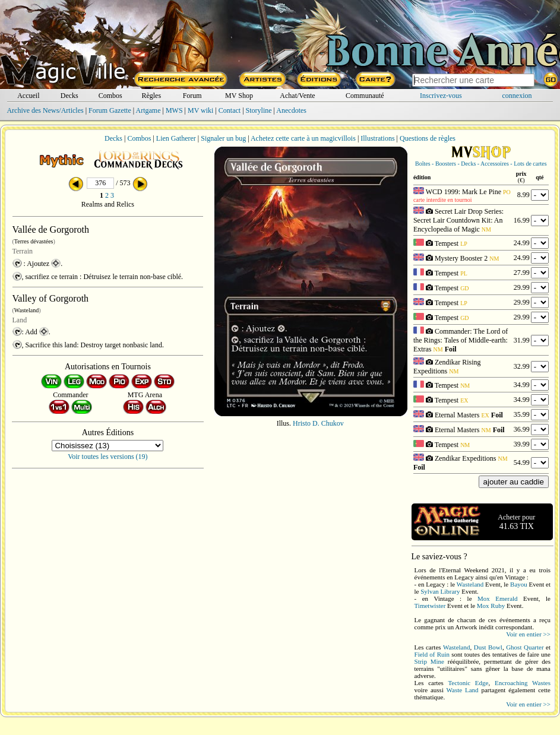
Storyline (259, 110)
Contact (230, 110)
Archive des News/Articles (45, 110)
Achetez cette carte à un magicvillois (303, 138)
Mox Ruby (491, 606)
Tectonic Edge (468, 683)
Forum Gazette (110, 110)
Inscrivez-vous (441, 96)
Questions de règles (428, 138)
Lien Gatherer (176, 138)
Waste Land (463, 690)
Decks (69, 96)
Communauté (365, 96)
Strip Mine (429, 661)
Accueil (28, 96)
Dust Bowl (488, 647)
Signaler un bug (223, 138)
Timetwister (430, 606)
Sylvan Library (440, 591)
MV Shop (239, 96)
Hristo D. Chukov (318, 423)
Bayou (519, 584)
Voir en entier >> (528, 634)
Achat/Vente (297, 96)
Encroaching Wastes (523, 683)
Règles (151, 96)
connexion (517, 96)
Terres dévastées (34, 241)
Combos (110, 96)
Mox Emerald (498, 598)
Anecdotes (291, 110)
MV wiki (200, 110)
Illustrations (377, 138)
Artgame (148, 110)
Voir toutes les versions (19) (107, 457)
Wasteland (26, 310)
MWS (174, 110)
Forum (192, 96)
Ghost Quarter (525, 647)
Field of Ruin (432, 654)
